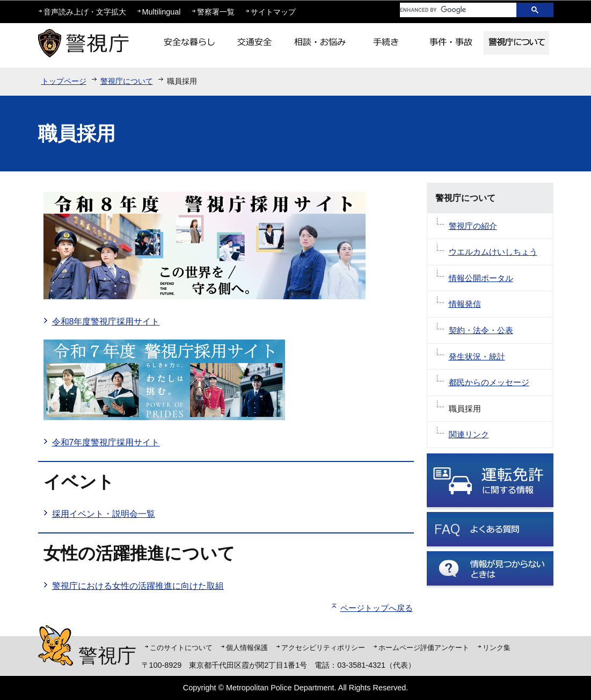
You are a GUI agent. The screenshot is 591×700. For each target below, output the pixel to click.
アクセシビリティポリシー (323, 648)
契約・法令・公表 (481, 330)
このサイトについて (181, 648)
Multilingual (162, 12)
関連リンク (469, 434)
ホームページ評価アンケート (424, 648)
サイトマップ (273, 12)
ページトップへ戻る (377, 608)
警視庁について (127, 81)
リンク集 (497, 648)
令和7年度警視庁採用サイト (106, 442)
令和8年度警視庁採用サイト (106, 322)
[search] (450, 10)
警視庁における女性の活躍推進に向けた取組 (138, 586)
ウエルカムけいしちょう (493, 252)
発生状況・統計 (477, 356)
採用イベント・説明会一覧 (104, 514)
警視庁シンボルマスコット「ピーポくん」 (56, 645)
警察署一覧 (216, 12)
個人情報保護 (247, 648)
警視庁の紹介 (473, 226)
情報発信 (465, 304)
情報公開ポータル (481, 278)
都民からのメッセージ (489, 382)
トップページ (64, 81)
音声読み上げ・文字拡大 (85, 12)
